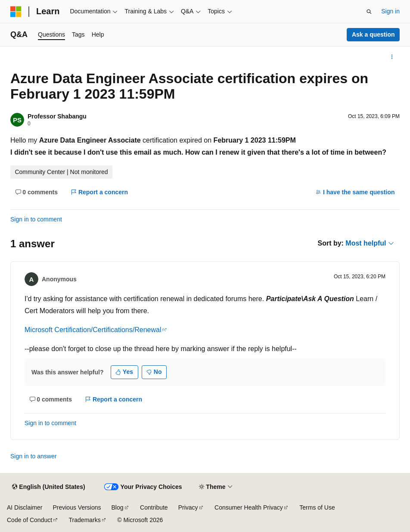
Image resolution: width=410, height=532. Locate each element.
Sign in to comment (36, 219)
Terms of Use (317, 507)
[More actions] (392, 57)
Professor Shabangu (57, 116)
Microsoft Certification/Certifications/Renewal (93, 330)
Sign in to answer (33, 456)
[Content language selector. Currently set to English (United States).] (48, 487)
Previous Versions (77, 507)
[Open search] (369, 12)
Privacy (188, 507)
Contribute (154, 507)
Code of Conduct (30, 520)
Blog (118, 507)
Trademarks (85, 520)
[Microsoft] (16, 12)
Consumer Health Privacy (249, 507)
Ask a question (373, 34)
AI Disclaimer (25, 507)
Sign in (390, 11)
